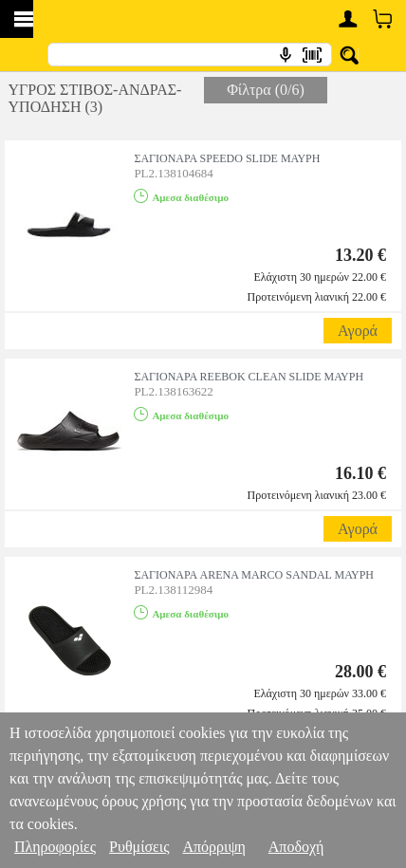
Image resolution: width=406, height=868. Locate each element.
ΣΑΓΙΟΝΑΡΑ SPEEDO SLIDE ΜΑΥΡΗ (227, 158)
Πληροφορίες (55, 847)
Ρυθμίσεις (139, 847)
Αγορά (358, 331)
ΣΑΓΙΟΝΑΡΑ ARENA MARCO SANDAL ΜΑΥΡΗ (254, 575)
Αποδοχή (296, 847)
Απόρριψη (213, 847)
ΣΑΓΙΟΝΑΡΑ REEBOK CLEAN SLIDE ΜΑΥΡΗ (249, 377)
